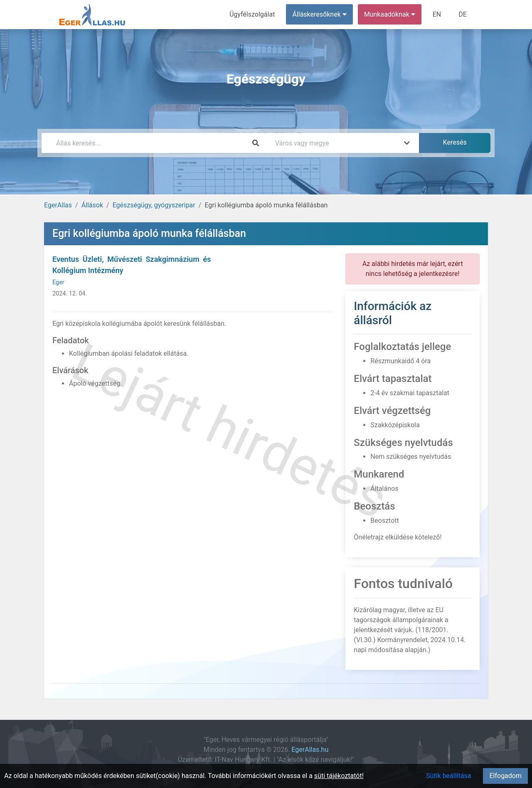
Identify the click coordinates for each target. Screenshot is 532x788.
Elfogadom (505, 776)
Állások (92, 205)
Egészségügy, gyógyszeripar (154, 205)
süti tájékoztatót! (339, 776)
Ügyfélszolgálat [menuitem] (252, 14)
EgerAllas (58, 205)
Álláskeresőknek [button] (320, 14)
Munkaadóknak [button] (390, 14)
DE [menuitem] (463, 14)
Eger (58, 282)
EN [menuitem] (437, 14)
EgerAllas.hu (310, 750)
